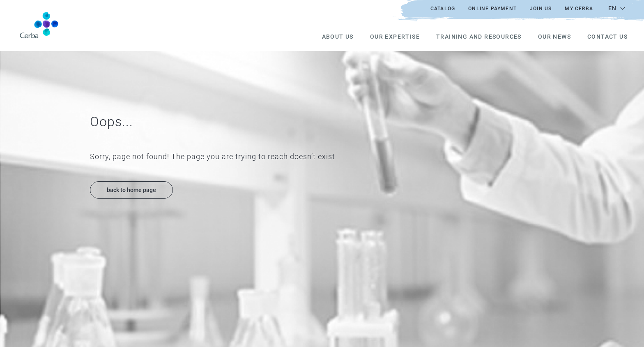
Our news (554, 37)
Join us (541, 9)
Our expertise (395, 37)
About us (338, 37)
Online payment (492, 9)
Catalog (443, 9)
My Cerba (579, 9)
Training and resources (479, 37)
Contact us (607, 37)
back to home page (131, 190)
